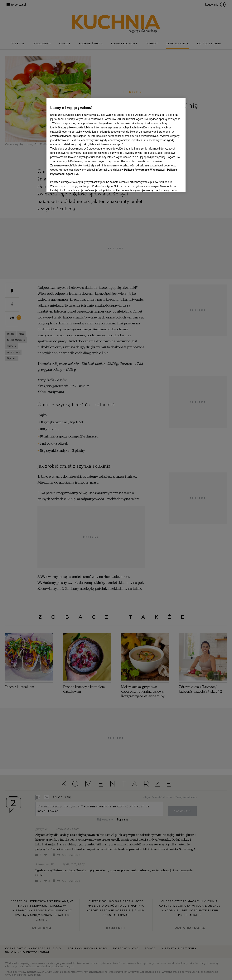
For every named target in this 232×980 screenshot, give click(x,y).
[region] (116, 145)
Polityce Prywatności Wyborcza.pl (145, 170)
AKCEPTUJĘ (169, 185)
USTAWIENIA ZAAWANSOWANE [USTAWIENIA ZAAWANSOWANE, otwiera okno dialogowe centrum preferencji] (75, 184)
